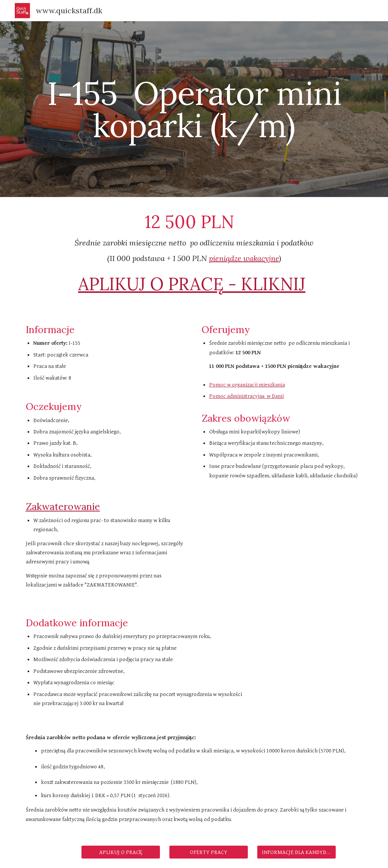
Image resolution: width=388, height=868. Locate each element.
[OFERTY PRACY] (209, 852)
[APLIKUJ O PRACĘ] (121, 852)
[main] (194, 109)
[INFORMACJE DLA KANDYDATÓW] (296, 852)
